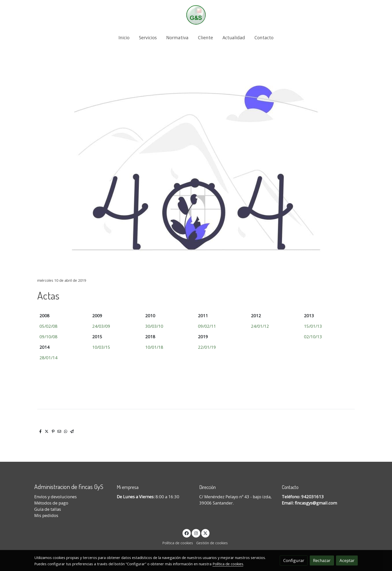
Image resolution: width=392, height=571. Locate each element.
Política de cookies (178, 543)
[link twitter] (205, 533)
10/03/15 (101, 347)
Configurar (294, 560)
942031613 (312, 497)
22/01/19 (207, 347)
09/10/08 (48, 337)
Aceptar (347, 560)
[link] (196, 15)
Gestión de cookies (212, 543)
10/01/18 (154, 347)
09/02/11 (207, 326)
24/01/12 (260, 326)
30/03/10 (154, 326)
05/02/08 (48, 326)
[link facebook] (187, 533)
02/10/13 (313, 337)
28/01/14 (48, 358)
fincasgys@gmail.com (316, 503)
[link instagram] (196, 533)
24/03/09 (101, 326)
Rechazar (322, 560)
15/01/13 (313, 326)
